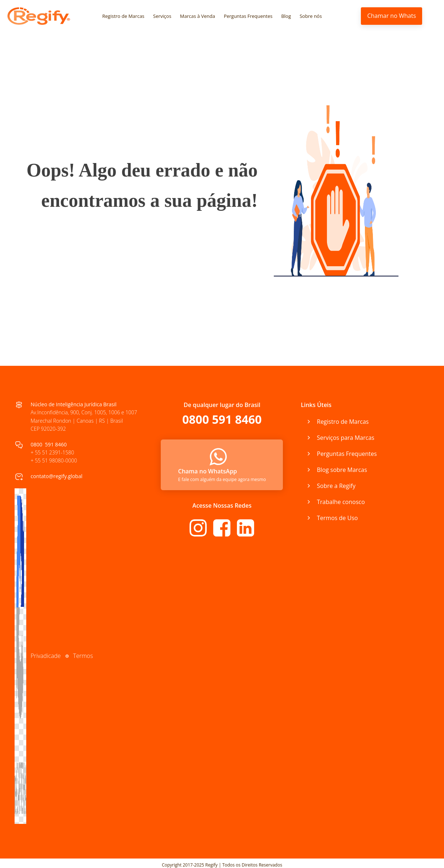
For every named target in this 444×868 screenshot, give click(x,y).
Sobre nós (311, 16)
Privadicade (46, 656)
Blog (286, 16)
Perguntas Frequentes (248, 16)
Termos (83, 656)
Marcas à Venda (198, 16)
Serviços (162, 16)
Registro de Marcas (124, 16)
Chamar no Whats (392, 16)
